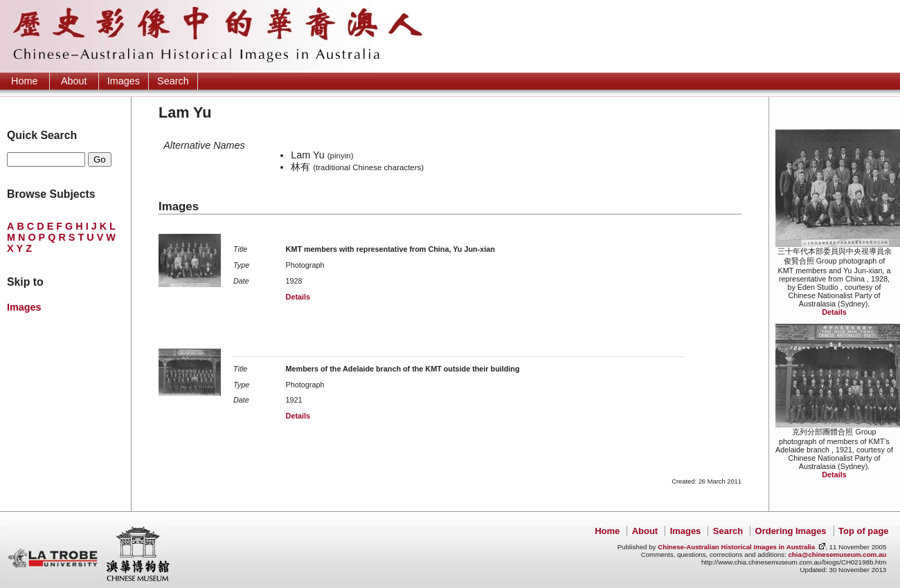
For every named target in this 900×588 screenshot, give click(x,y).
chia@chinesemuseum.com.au (837, 554)
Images (124, 81)
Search (173, 81)
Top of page (863, 531)
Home (24, 81)
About (74, 81)
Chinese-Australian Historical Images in (736, 547)
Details (834, 312)
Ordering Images (791, 531)
